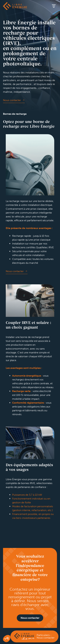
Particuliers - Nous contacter (46, 636)
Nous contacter (12, 100)
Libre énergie (15, 6)
